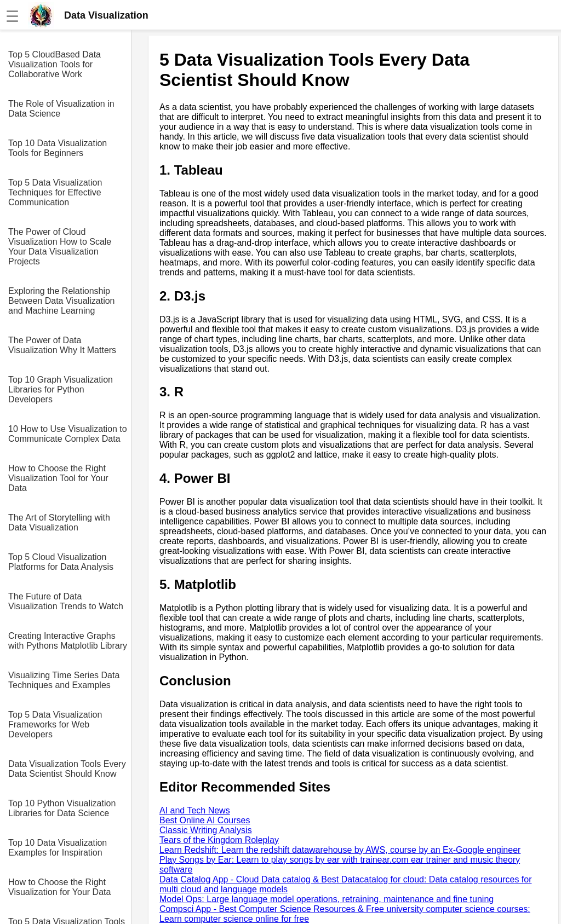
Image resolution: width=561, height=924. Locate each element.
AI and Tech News (195, 810)
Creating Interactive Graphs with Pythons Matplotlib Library (68, 641)
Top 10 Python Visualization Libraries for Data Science (62, 808)
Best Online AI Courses (205, 820)
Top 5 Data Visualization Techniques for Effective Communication (55, 192)
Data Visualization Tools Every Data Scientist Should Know (67, 769)
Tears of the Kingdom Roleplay (219, 840)
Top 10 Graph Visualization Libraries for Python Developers (61, 389)
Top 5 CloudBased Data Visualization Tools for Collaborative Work (55, 64)
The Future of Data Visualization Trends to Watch (66, 601)
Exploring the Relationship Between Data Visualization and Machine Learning (62, 301)
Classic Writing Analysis (206, 830)
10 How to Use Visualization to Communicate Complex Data (68, 434)
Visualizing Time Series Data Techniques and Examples (64, 680)
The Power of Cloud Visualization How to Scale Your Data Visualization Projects (60, 247)
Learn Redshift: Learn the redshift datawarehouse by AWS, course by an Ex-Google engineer (340, 850)
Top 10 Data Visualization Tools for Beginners (58, 148)
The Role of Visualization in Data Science (61, 109)
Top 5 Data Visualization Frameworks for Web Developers (55, 724)
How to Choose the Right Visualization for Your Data (59, 887)
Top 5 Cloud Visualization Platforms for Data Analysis (61, 562)
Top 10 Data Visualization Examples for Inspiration (58, 848)
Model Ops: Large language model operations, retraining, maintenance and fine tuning (327, 899)
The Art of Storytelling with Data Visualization (59, 522)
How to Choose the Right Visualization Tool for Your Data (58, 478)
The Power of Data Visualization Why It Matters (62, 345)
